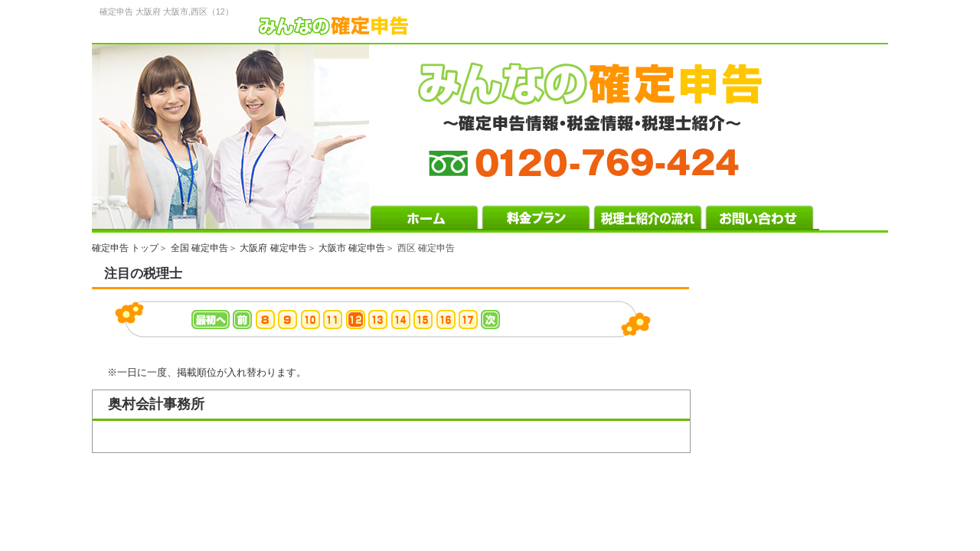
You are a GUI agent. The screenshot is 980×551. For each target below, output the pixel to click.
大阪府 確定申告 (273, 248)
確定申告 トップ (125, 248)
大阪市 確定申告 (352, 248)
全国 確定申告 (199, 248)
